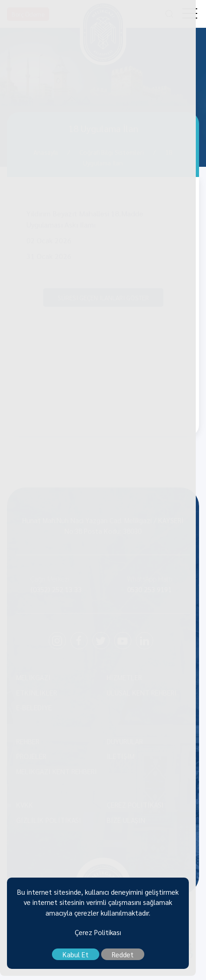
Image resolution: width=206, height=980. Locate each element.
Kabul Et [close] (81, 958)
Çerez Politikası (103, 936)
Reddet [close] (128, 958)
